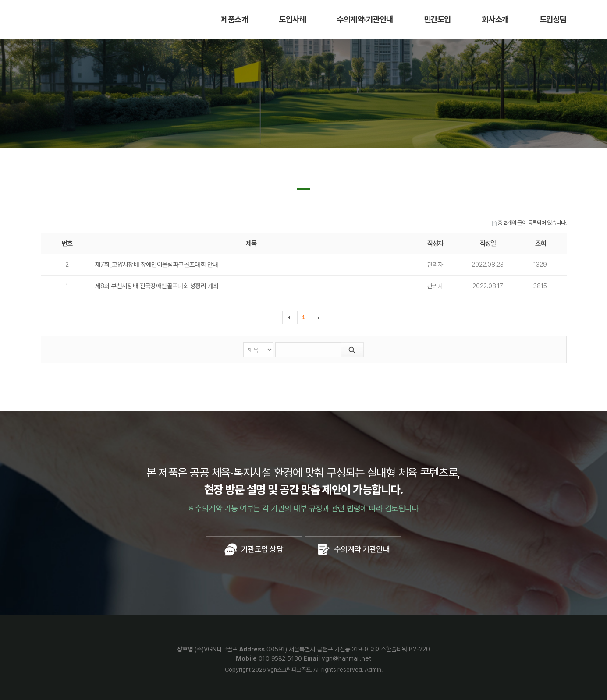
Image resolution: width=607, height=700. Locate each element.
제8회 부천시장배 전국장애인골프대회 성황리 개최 (157, 286)
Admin (373, 670)
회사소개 (495, 19)
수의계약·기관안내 (365, 19)
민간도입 (437, 19)
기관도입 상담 (254, 549)
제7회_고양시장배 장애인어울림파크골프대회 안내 (157, 265)
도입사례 (292, 19)
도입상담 (553, 19)
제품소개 (234, 19)
